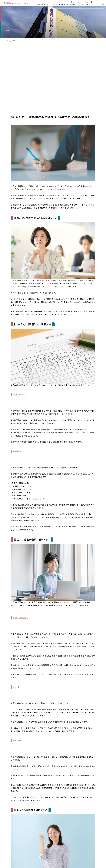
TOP (7, 41)
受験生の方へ (42, 4)
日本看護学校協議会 (67, 280)
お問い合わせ (87, 2)
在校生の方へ (53, 4)
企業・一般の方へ (86, 4)
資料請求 (80, 2)
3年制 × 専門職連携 (11, 865)
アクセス (74, 2)
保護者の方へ (64, 4)
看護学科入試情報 (103, 202)
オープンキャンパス (103, 150)
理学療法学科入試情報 (103, 178)
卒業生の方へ (74, 4)
